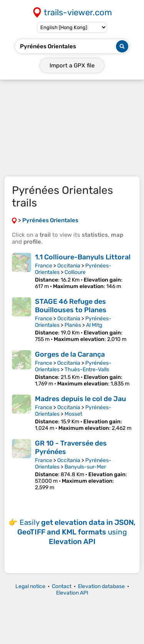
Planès (73, 325)
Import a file (72, 66)
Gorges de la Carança (70, 354)
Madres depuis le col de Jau (80, 399)
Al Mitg (94, 325)
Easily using (76, 532)
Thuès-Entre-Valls (87, 370)
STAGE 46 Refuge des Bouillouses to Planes (71, 306)
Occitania (69, 266)
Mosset (73, 414)
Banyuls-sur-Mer (85, 467)
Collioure (75, 272)
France (44, 266)
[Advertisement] (72, 128)
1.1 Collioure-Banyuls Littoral (83, 257)
